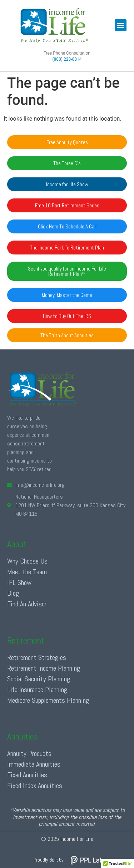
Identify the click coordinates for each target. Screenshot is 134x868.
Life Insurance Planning (37, 690)
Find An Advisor (27, 604)
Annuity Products (29, 753)
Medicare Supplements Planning (48, 700)
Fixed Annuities (27, 775)
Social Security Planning (39, 679)
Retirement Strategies (37, 657)
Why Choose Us (27, 561)
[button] (121, 25)
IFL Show (19, 582)
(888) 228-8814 (67, 59)
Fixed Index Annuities (35, 786)
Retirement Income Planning (44, 668)
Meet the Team (27, 572)
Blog (13, 593)
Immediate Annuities (34, 764)
